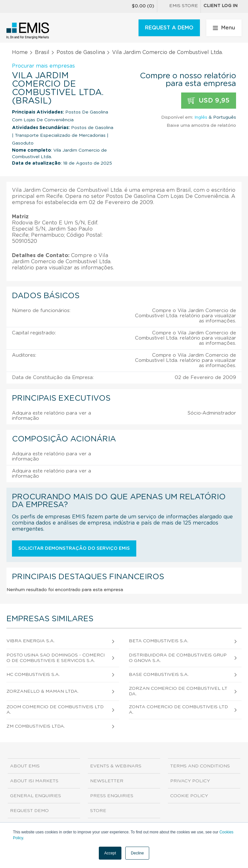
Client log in (221, 6)
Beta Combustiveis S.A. (159, 641)
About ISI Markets (34, 781)
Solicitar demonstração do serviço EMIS (74, 548)
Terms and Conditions (200, 766)
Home (20, 52)
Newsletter (107, 781)
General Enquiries (36, 796)
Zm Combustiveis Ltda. (36, 726)
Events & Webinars (116, 766)
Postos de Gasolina (81, 52)
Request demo (29, 811)
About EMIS (25, 766)
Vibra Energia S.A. (31, 641)
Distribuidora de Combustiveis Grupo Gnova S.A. (178, 658)
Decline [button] (137, 853)
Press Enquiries (112, 796)
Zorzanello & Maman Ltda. (42, 691)
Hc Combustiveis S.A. (33, 675)
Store (98, 811)
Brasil (42, 52)
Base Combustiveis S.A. (159, 675)
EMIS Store (179, 6)
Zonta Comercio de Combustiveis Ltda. (178, 710)
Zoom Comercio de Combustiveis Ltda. (55, 710)
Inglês (201, 117)
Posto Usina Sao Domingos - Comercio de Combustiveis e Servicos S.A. (56, 658)
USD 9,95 (209, 101)
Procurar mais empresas (43, 66)
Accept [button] (110, 853)
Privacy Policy (190, 781)
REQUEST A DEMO (169, 28)
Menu (224, 28)
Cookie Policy (189, 796)
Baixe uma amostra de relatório (201, 125)
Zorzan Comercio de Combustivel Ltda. (178, 691)
